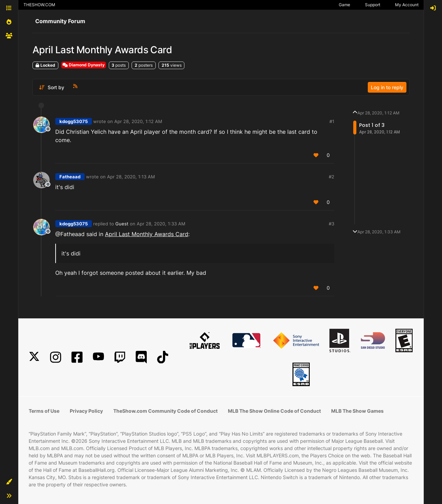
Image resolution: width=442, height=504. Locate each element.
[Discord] (141, 357)
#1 (332, 121)
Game (344, 5)
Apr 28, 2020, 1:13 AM (131, 177)
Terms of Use (44, 411)
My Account (407, 5)
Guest (122, 224)
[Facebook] (77, 357)
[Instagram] (56, 357)
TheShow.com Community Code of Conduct (165, 411)
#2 (331, 177)
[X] (34, 357)
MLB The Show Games (357, 411)
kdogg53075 (74, 121)
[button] (9, 482)
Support (373, 5)
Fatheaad (70, 177)
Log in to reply (387, 87)
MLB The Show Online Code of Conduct (274, 411)
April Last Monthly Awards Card (147, 234)
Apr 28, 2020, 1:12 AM (138, 121)
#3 (331, 224)
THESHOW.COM (39, 5)
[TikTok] (163, 357)
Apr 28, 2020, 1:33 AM (161, 224)
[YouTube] (98, 357)
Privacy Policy (86, 411)
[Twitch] (120, 357)
